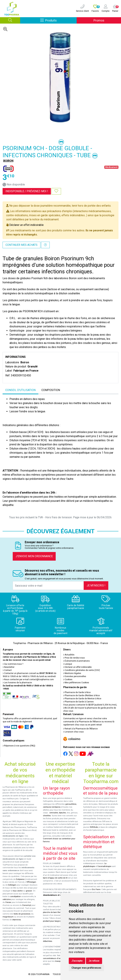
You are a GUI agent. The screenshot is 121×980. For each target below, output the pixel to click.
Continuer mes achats (21, 245)
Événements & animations (76, 661)
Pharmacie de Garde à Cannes (78, 702)
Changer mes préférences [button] (86, 968)
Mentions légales (72, 673)
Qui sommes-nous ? (13, 664)
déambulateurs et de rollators (57, 895)
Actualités (69, 655)
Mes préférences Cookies (76, 683)
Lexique (68, 664)
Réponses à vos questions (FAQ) (19, 746)
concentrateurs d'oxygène (54, 958)
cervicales (54, 813)
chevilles (47, 816)
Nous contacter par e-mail (28, 679)
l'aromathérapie (104, 866)
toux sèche (18, 891)
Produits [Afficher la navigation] (59, 20)
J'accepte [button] (77, 961)
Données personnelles (75, 676)
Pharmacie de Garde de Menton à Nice (82, 699)
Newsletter (9, 667)
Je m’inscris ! (96, 585)
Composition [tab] (51, 390)
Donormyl (27, 905)
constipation (15, 896)
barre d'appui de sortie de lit (55, 878)
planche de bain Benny (53, 912)
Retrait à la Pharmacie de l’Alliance (80, 729)
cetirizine (7, 899)
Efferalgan (32, 882)
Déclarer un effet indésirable (26, 225)
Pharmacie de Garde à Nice (77, 692)
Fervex (8, 902)
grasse (29, 891)
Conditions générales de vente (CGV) (82, 670)
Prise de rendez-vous (74, 658)
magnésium (8, 917)
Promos (99, 20)
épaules (62, 813)
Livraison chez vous (73, 732)
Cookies (68, 679)
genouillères (71, 804)
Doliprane (20, 879)
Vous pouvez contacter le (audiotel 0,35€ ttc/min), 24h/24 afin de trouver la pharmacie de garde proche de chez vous (90, 708)
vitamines (16, 920)
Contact (7, 670)
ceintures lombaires (52, 807)
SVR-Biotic (94, 827)
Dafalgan (12, 885)
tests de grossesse (22, 914)
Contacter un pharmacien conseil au (28, 673)
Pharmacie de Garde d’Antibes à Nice (81, 695)
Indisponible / (27, 191)
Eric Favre (96, 889)
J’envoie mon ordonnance (34, 556)
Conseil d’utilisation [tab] (20, 390)
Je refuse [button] (94, 961)
